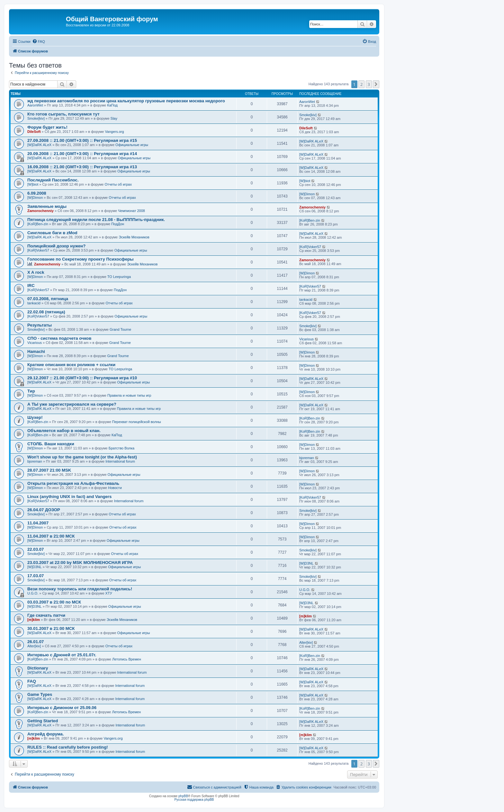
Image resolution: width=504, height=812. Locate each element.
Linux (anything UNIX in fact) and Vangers (69, 497)
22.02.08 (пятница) (46, 312)
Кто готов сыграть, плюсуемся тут (63, 114)
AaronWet (35, 105)
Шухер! (35, 417)
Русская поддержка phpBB (194, 800)
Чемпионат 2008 (131, 211)
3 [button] (369, 84)
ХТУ (109, 593)
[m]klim (34, 620)
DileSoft (34, 132)
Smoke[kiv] (36, 118)
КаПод (112, 105)
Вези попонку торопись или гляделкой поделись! (80, 589)
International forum (120, 461)
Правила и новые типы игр (129, 395)
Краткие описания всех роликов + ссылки (71, 365)
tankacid (34, 303)
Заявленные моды (47, 206)
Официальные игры (132, 145)
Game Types (40, 694)
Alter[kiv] (34, 646)
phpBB (183, 796)
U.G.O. (33, 593)
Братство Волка (122, 448)
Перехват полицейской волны (137, 422)
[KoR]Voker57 (38, 250)
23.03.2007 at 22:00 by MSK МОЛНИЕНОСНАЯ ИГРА (80, 563)
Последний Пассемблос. (53, 180)
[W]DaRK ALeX (39, 145)
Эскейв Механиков (134, 237)
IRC (31, 286)
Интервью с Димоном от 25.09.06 (62, 708)
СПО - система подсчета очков (59, 338)
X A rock (36, 272)
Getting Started (43, 721)
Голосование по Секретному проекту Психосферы (81, 259)
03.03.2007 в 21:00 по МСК (54, 602)
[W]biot (33, 184)
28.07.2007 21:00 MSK (49, 470)
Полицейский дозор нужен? (56, 246)
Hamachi (36, 351)
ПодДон (118, 224)
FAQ (32, 681)
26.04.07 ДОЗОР (44, 510)
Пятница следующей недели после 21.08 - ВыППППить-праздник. (96, 220)
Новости (115, 488)
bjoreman (35, 461)
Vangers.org (115, 132)
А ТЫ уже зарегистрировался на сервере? (72, 404)
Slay (114, 118)
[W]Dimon (35, 198)
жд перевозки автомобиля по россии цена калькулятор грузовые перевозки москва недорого (126, 101)
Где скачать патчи (46, 615)
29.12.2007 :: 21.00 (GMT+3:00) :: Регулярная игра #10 (82, 378)
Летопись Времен (127, 659)
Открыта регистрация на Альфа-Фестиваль (73, 483)
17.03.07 (36, 576)
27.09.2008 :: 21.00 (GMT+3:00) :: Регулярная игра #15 (82, 140)
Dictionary (38, 668)
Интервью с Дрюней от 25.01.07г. (62, 655)
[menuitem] (39, 42)
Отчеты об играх (118, 184)
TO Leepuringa (119, 277)
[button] (376, 84)
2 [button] (361, 84)
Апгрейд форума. (46, 734)
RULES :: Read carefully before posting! (68, 747)
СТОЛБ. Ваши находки (51, 444)
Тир (31, 391)
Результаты (40, 325)
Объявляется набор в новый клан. (64, 431)
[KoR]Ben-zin (38, 224)
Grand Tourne (120, 329)
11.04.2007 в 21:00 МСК (51, 536)
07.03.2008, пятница (48, 299)
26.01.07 (36, 642)
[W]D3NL (35, 567)
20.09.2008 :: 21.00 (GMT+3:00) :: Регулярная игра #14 (82, 154)
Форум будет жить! (47, 127)
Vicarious (35, 343)
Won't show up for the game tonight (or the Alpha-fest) (82, 457)
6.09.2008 (37, 193)
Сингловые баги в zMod (52, 233)
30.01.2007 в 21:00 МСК (51, 628)
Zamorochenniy (40, 211)
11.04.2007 (38, 523)
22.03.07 (36, 549)
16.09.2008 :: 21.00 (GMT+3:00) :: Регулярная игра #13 (82, 167)
